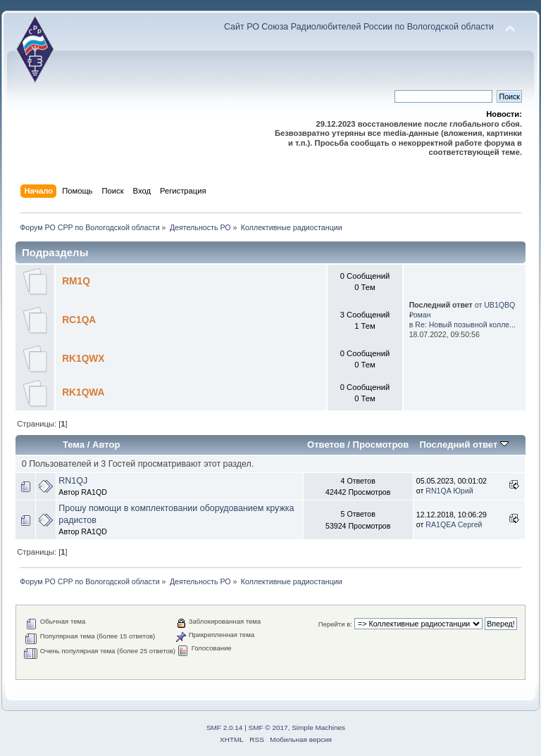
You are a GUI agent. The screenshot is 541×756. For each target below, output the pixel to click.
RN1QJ (73, 481)
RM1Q (76, 281)
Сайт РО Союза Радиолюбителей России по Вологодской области (359, 27)
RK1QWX (83, 359)
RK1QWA (83, 392)
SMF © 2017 (268, 727)
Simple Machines (318, 727)
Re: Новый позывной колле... (465, 325)
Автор (106, 445)
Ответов (326, 445)
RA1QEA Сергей (454, 524)
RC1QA (79, 320)
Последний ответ (464, 445)
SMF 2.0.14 (225, 727)
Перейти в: (335, 624)
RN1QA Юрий (449, 491)
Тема (74, 445)
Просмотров (381, 445)
